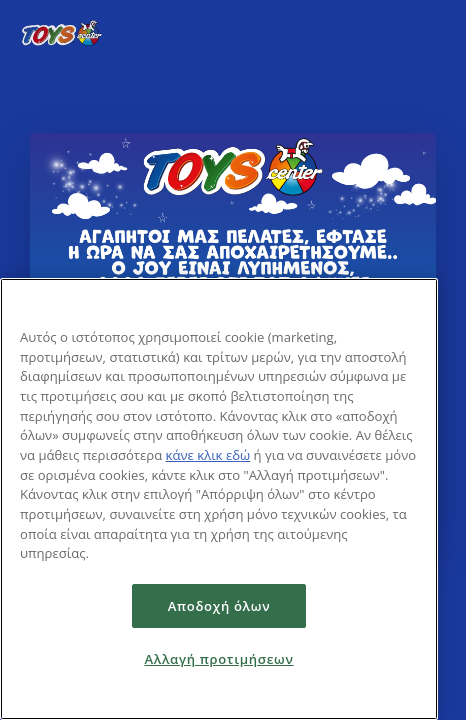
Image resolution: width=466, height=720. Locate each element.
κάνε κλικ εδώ (208, 455)
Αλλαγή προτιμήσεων (218, 659)
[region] (219, 499)
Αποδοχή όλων (219, 606)
